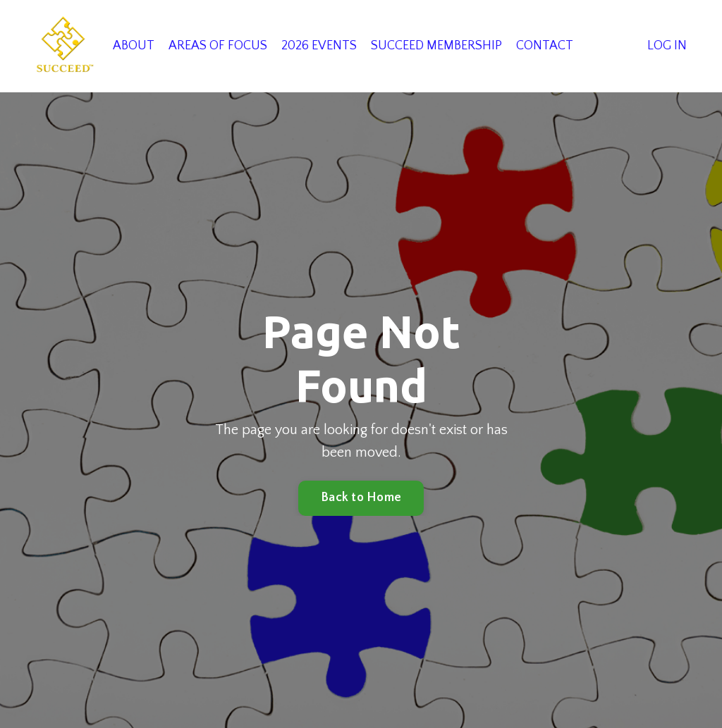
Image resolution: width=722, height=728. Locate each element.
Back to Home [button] (361, 498)
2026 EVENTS (319, 46)
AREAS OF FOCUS (218, 46)
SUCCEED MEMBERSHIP (436, 46)
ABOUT (134, 46)
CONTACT (545, 46)
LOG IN (667, 46)
